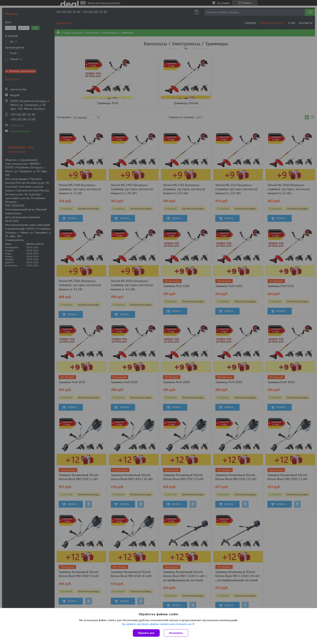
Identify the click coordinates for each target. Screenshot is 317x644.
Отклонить (176, 633)
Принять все (146, 633)
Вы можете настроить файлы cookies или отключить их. (157, 624)
